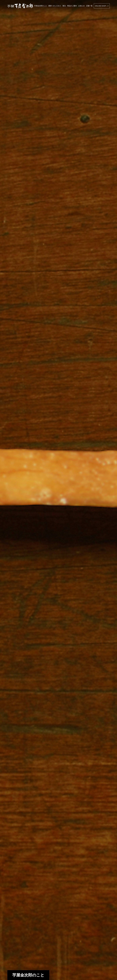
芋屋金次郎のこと (41, 6)
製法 (64, 6)
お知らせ (82, 6)
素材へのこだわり (55, 6)
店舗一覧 (89, 6)
